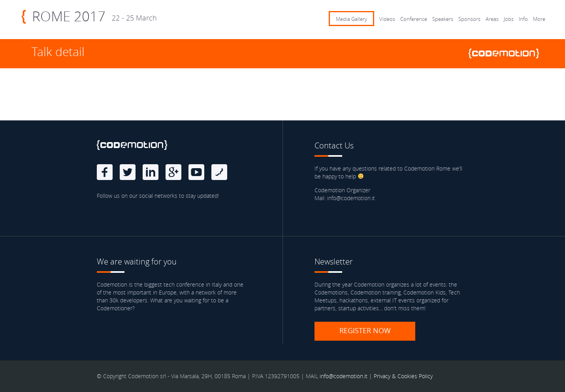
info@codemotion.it (344, 376)
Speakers (443, 19)
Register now (365, 330)
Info (523, 19)
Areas (492, 19)
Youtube (196, 172)
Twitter (128, 172)
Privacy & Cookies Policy (403, 376)
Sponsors (469, 19)
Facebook (105, 172)
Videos (387, 19)
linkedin (151, 172)
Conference (414, 19)
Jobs (509, 19)
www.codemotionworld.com (507, 53)
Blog (219, 172)
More (539, 19)
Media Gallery (351, 19)
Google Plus (173, 172)
